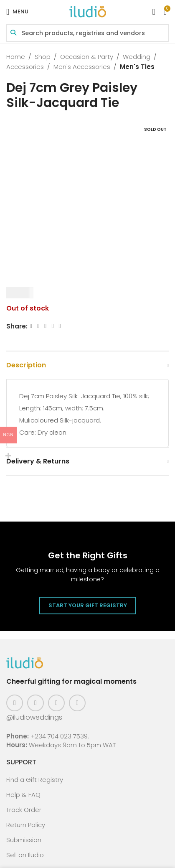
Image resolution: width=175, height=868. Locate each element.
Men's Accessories (82, 67)
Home (16, 57)
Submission (24, 840)
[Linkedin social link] (52, 326)
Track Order (24, 810)
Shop (43, 57)
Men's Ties (137, 67)
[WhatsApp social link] (60, 326)
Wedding (137, 57)
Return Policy (26, 825)
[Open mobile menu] (17, 12)
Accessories (25, 67)
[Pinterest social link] (56, 703)
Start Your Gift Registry (88, 605)
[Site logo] (88, 11)
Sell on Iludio (25, 855)
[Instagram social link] (36, 703)
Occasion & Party (87, 57)
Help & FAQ (23, 795)
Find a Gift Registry (35, 780)
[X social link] (38, 326)
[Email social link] (45, 326)
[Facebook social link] (31, 326)
